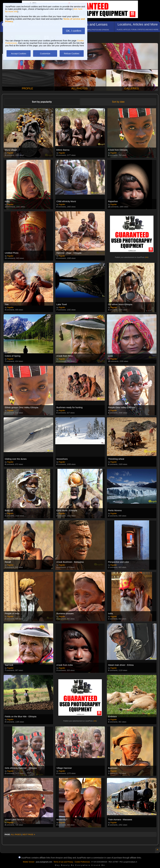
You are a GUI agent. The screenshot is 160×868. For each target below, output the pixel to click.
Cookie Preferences (82, 862)
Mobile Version (29, 862)
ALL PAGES (16, 834)
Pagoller (10, 153)
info (147, 257)
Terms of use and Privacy (63, 862)
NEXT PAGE (29, 834)
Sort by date (118, 102)
